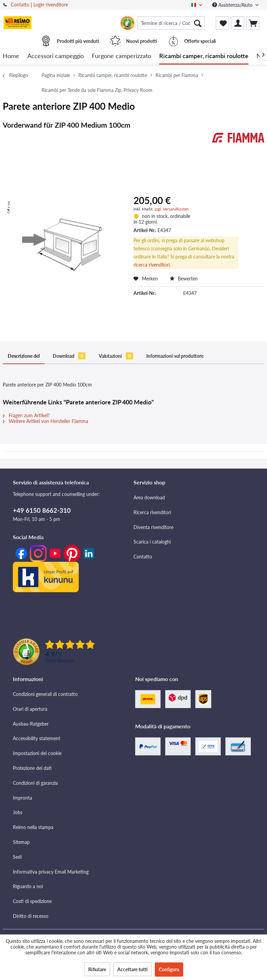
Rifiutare (97, 969)
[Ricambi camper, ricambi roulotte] (204, 56)
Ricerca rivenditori (152, 512)
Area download (149, 497)
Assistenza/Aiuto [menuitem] (233, 5)
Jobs (18, 812)
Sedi (17, 857)
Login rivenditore (51, 5)
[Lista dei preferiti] (222, 23)
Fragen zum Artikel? (26, 415)
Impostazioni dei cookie (37, 753)
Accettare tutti (132, 969)
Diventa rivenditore (153, 527)
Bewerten (184, 279)
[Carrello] (253, 23)
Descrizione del (24, 356)
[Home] (11, 56)
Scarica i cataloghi (152, 542)
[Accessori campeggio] (56, 56)
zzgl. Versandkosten (172, 209)
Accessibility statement (37, 738)
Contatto (20, 5)
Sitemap (21, 842)
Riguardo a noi (28, 886)
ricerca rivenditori (152, 265)
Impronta (22, 798)
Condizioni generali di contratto (45, 694)
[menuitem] (171, 23)
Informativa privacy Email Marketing (51, 872)
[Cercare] (198, 23)
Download (69, 356)
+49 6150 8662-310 (42, 510)
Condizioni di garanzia (35, 783)
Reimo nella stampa (33, 827)
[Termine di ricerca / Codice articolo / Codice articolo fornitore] (171, 23)
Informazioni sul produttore (175, 356)
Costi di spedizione (32, 901)
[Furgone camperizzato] (122, 56)
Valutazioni (116, 356)
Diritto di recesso (31, 916)
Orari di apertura (30, 709)
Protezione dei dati (32, 768)
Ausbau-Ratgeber (31, 724)
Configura (169, 969)
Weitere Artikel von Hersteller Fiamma (45, 421)
